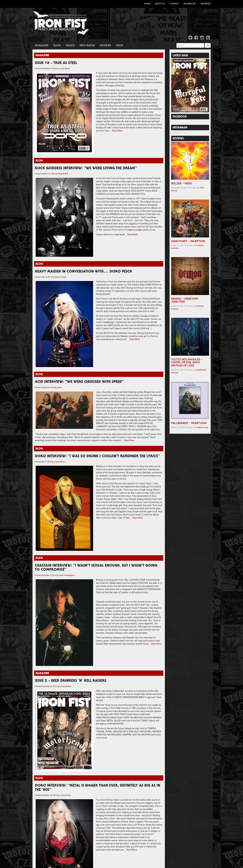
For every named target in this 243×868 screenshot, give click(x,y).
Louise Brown (65, 68)
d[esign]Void (176, 715)
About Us (160, 4)
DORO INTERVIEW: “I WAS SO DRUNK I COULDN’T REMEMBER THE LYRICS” (97, 359)
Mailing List (190, 4)
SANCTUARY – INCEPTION (188, 241)
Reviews (106, 46)
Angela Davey (202, 427)
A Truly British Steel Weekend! (93, 734)
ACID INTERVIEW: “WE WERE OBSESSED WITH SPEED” (79, 294)
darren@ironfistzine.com (182, 707)
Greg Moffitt (63, 145)
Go (208, 45)
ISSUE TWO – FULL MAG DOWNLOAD (51, 705)
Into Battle (87, 46)
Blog (57, 46)
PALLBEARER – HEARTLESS (189, 423)
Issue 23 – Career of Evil (45, 697)
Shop (120, 46)
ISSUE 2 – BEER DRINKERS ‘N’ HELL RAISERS (71, 523)
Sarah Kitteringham (67, 448)
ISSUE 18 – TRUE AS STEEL (56, 63)
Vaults (70, 46)
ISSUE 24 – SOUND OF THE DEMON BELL (53, 693)
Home (147, 4)
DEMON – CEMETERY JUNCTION (185, 300)
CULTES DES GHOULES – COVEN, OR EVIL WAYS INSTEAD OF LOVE (187, 362)
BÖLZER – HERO (182, 183)
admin (60, 300)
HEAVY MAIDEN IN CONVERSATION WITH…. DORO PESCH (83, 215)
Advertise (206, 4)
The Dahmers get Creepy (91, 738)
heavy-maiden (61, 220)
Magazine (42, 46)
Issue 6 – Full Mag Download (47, 701)
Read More (81, 118)
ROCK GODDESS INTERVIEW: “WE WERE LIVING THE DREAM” (86, 140)
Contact (174, 4)
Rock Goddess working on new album (97, 768)
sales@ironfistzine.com (182, 696)
